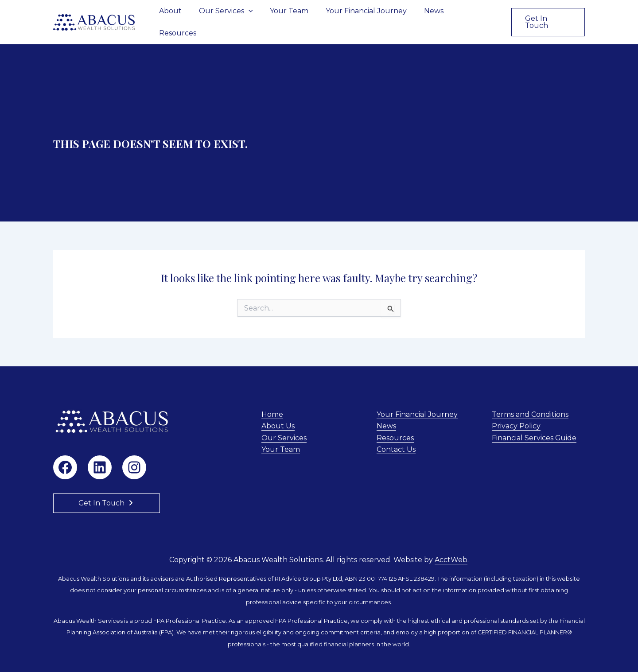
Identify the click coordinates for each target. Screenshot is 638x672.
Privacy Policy (516, 413)
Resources (476, 15)
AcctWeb (451, 546)
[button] (257, 16)
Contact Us (396, 436)
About (182, 15)
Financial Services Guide (534, 424)
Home (272, 401)
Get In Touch (102, 489)
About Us (278, 413)
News (433, 15)
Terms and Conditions (530, 401)
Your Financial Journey (369, 15)
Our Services (234, 16)
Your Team (295, 15)
